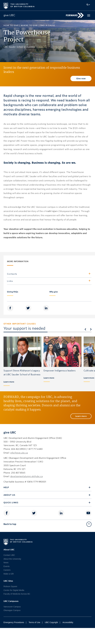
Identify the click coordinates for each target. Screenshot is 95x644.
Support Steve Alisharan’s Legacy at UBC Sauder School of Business (22, 373)
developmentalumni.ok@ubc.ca (26, 476)
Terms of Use (34, 622)
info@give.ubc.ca (19, 453)
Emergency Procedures (14, 622)
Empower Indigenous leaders (60, 371)
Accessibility (68, 622)
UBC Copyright (51, 622)
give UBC (10, 432)
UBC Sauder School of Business (19, 47)
